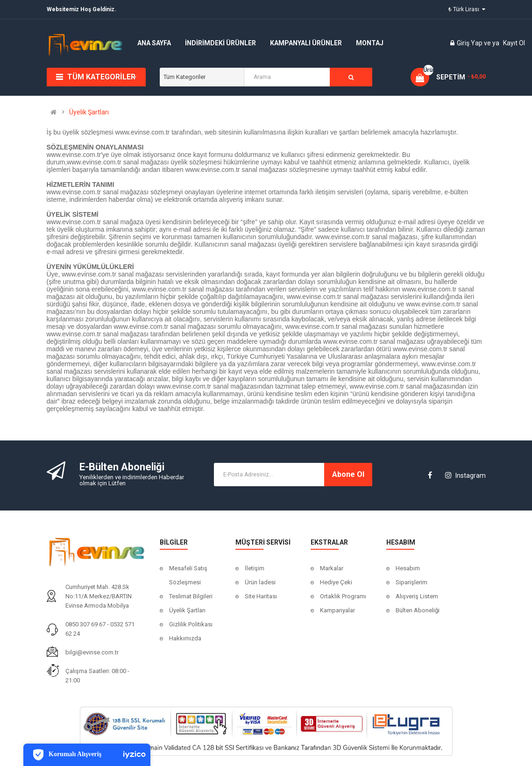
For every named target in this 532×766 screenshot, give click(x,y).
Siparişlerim (411, 582)
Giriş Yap (470, 43)
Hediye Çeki (336, 582)
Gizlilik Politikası (191, 624)
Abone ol (348, 474)
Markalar (332, 568)
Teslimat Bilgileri (191, 596)
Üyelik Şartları (89, 112)
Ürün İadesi (260, 582)
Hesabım (408, 568)
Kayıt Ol (514, 43)
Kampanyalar (337, 610)
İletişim (255, 568)
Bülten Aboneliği (418, 610)
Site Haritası (261, 596)
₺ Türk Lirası (467, 9)
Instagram (465, 475)
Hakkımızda (185, 638)
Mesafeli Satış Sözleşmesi (188, 575)
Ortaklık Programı (343, 596)
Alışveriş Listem (417, 596)
